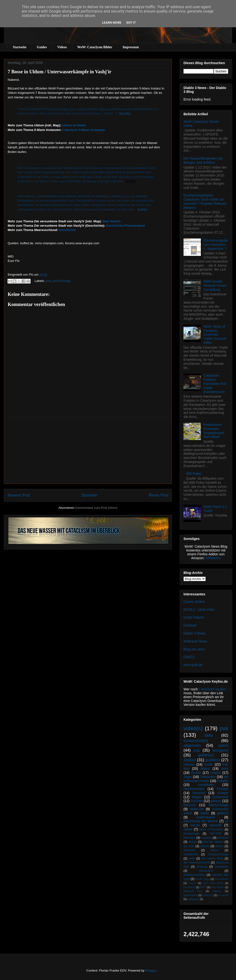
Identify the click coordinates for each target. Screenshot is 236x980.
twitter (188, 829)
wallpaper (193, 899)
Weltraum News (195, 641)
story (225, 769)
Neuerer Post (19, 495)
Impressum (131, 47)
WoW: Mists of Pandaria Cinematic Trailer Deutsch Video (215, 335)
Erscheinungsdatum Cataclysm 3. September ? (216, 245)
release (189, 764)
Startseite (20, 47)
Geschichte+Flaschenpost (126, 226)
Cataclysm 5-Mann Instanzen (84, 130)
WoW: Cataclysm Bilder (95, 47)
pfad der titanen (213, 842)
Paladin (223, 781)
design (193, 842)
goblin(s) (206, 755)
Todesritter (208, 777)
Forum (192, 883)
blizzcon (190, 805)
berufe (195, 825)
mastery (206, 838)
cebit (192, 858)
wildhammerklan (194, 875)
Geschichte (67, 230)
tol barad (223, 895)
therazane (206, 871)
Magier (197, 797)
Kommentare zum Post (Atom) (96, 508)
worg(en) (220, 750)
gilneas (216, 801)
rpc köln (189, 846)
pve (48, 281)
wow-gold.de (193, 665)
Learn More (112, 23)
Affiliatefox (213, 558)
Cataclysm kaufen (212, 689)
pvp (197, 750)
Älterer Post (158, 495)
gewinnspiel (190, 895)
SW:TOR (216, 834)
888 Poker (194, 474)
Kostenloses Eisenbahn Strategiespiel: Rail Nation (214, 431)
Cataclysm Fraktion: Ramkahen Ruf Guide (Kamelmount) (215, 384)
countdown (206, 785)
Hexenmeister (194, 789)
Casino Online (194, 602)
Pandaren (189, 887)
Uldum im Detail (74, 125)
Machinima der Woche (201, 821)
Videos (62, 47)
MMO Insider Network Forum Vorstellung (215, 286)
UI (227, 821)
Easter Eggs (202, 879)
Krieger (223, 793)
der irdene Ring (212, 858)
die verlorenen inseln (206, 779)
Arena (219, 846)
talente (205, 846)
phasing (202, 867)
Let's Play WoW (213, 883)
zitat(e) (190, 760)
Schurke (197, 801)
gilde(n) (223, 813)
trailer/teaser (206, 817)
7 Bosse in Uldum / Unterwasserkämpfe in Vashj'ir (60, 72)
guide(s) (213, 760)
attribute (223, 838)
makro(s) (208, 895)
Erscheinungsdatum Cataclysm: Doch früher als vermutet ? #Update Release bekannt (205, 201)
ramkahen (222, 867)
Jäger (188, 777)
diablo (205, 813)
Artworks (189, 850)
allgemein (192, 745)
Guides (42, 47)
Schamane (220, 797)
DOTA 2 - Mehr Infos (199, 610)
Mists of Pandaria (211, 830)
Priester (223, 789)
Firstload (190, 625)
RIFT (203, 887)
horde (209, 764)
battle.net (197, 809)
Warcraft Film (193, 891)
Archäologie (192, 834)
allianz (205, 769)
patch (223, 745)
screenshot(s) (196, 741)
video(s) (193, 728)
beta (209, 735)
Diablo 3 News (194, 633)
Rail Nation (218, 887)
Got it (131, 23)
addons (217, 891)
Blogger (151, 970)
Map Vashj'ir (112, 221)
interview (190, 838)
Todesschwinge (218, 854)
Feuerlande (221, 879)
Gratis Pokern (194, 617)
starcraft (215, 825)
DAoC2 (189, 657)
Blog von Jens (194, 649)
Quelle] (142, 209)
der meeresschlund (197, 863)
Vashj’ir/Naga (61, 281)
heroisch (199, 793)
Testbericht (191, 854)
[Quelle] (125, 113)
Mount (215, 850)
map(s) (216, 773)
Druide (196, 773)
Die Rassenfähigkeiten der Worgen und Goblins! (203, 160)
